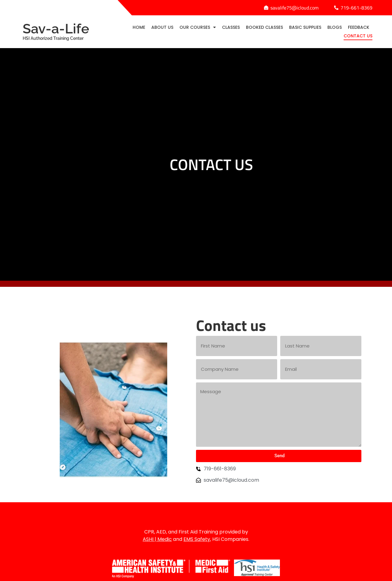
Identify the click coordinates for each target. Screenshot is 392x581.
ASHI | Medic (157, 539)
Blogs (335, 27)
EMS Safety (197, 539)
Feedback (359, 27)
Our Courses (198, 27)
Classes (231, 27)
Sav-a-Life (61, 31)
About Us (162, 27)
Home (139, 27)
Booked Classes (264, 27)
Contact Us (358, 36)
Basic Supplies (305, 27)
